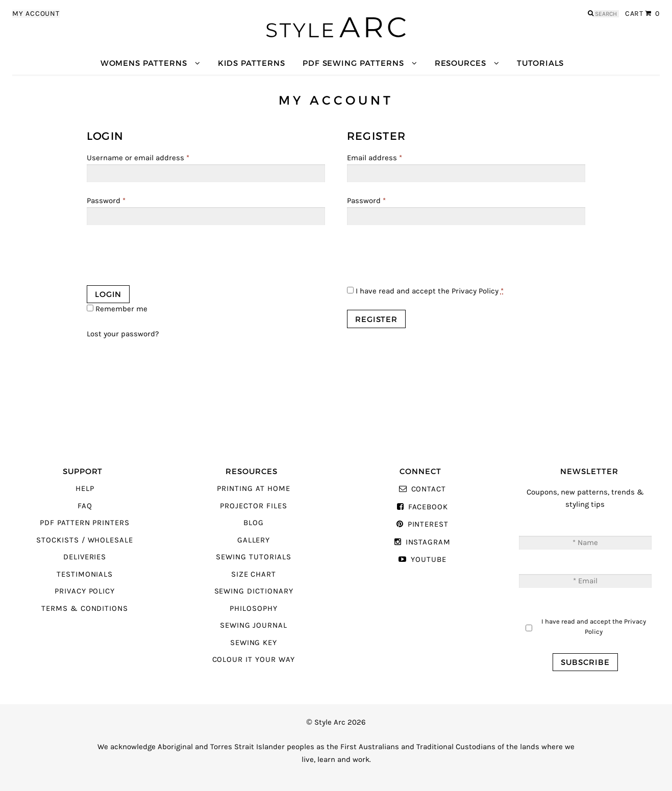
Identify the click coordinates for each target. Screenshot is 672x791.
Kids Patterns (252, 63)
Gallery (254, 540)
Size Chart (254, 574)
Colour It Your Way (254, 660)
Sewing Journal (254, 625)
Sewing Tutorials (253, 557)
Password (106, 201)
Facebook (428, 507)
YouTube (429, 560)
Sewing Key (254, 643)
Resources (461, 63)
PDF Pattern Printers (85, 523)
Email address (375, 158)
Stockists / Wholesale (85, 540)
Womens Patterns (144, 63)
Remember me (117, 309)
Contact (429, 489)
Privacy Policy (475, 291)
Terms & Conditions (85, 609)
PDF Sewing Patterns (353, 63)
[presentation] (164, 258)
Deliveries (85, 557)
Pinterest (428, 524)
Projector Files (253, 506)
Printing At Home (253, 489)
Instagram (428, 542)
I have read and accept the (425, 291)
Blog (254, 523)
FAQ (85, 506)
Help (85, 489)
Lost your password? (123, 334)
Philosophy (253, 609)
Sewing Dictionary (254, 591)
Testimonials (85, 574)
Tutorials (540, 63)
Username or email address (138, 158)
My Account (36, 14)
